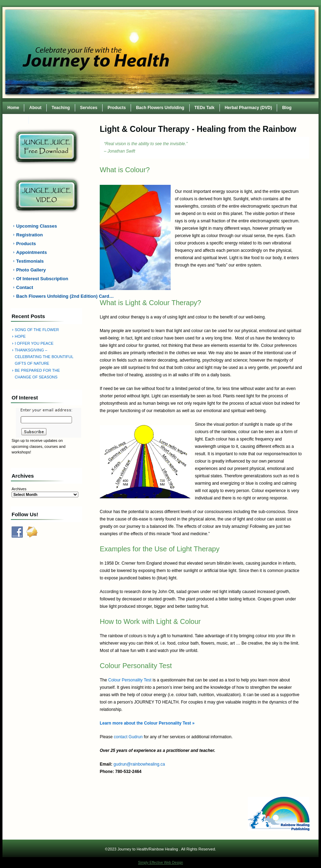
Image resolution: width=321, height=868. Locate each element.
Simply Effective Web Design (160, 863)
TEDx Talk (205, 108)
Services (89, 108)
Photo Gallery (31, 270)
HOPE (20, 336)
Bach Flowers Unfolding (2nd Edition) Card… (51, 296)
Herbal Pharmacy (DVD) (248, 108)
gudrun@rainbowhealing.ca (139, 764)
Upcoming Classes (37, 226)
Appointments (31, 252)
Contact (16, 120)
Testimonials (30, 261)
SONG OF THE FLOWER (37, 330)
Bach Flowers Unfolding (160, 108)
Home (13, 108)
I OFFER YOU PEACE (34, 343)
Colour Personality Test (130, 680)
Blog (287, 108)
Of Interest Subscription (42, 279)
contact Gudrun (128, 737)
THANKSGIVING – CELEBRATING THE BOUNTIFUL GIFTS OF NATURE (44, 357)
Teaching (61, 108)
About (35, 108)
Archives (19, 489)
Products (117, 108)
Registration (30, 235)
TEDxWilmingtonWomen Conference (70, 120)
